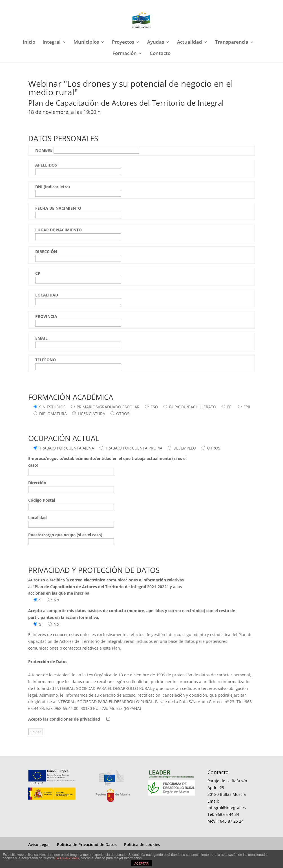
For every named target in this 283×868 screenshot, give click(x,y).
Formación (125, 54)
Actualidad (190, 43)
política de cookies (67, 858)
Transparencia (232, 43)
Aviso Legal (39, 844)
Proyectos (123, 43)
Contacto (160, 54)
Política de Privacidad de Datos (87, 844)
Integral (52, 43)
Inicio (29, 43)
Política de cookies (142, 844)
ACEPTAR (141, 863)
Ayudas (156, 43)
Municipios (86, 43)
